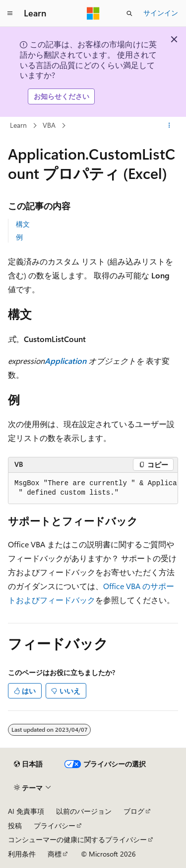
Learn (18, 125)
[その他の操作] (169, 125)
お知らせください (62, 96)
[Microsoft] (93, 13)
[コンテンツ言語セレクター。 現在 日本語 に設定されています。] (28, 764)
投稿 (15, 825)
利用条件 (22, 854)
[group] (93, 488)
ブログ (134, 811)
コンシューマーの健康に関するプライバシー (77, 839)
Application (65, 361)
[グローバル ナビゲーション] (10, 13)
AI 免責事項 (26, 811)
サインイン (161, 13)
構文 (23, 224)
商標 (55, 854)
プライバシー (55, 825)
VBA (49, 125)
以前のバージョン (84, 811)
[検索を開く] (129, 13)
